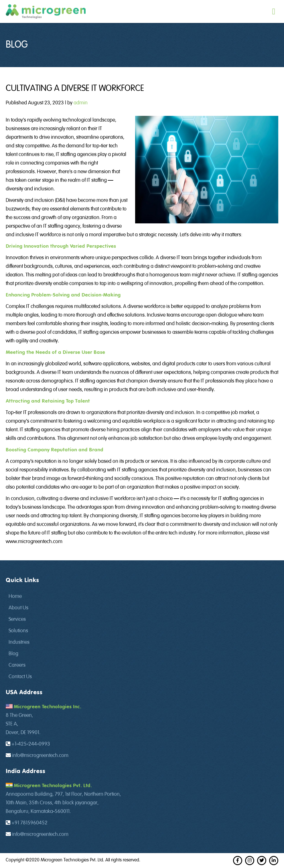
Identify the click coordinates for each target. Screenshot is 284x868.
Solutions (18, 631)
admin (81, 103)
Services (17, 619)
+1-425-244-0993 (31, 744)
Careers (17, 665)
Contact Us (20, 677)
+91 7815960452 (29, 823)
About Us (18, 608)
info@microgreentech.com (40, 756)
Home (15, 596)
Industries (19, 642)
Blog (13, 654)
